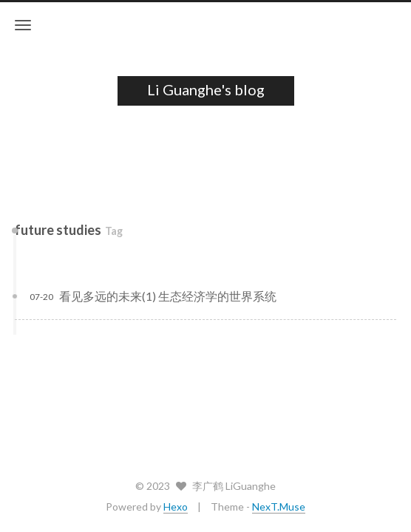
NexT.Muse (279, 507)
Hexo (176, 507)
